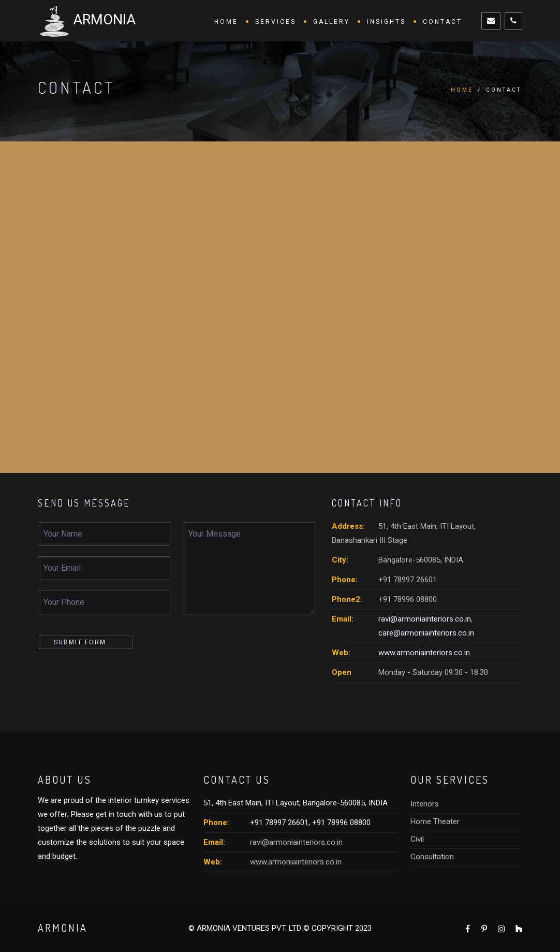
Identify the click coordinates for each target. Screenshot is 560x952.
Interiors (425, 804)
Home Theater (435, 821)
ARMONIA (87, 21)
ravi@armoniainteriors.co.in (425, 619)
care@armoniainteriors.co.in (426, 633)
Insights (386, 22)
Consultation (432, 857)
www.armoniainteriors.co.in (424, 653)
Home (226, 22)
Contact (443, 22)
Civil (417, 839)
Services (276, 22)
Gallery (331, 22)
